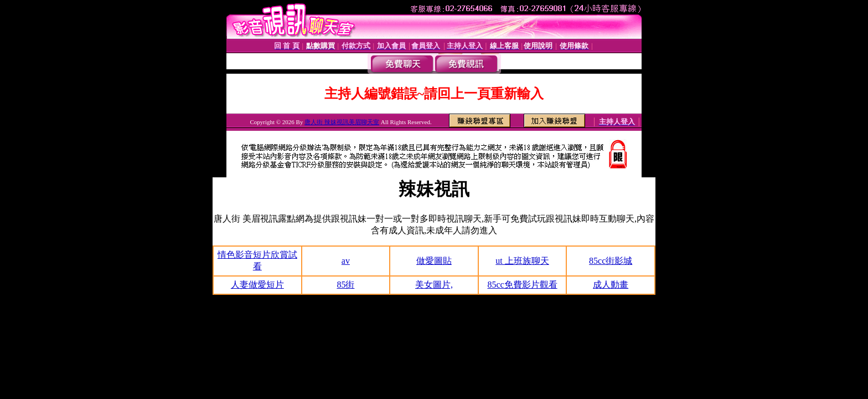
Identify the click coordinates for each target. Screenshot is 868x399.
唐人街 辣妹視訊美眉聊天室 (342, 122)
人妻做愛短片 (257, 285)
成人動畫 (611, 285)
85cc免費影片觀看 (522, 285)
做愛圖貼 (434, 261)
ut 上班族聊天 (522, 261)
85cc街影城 (611, 261)
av (346, 261)
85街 (345, 285)
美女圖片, (434, 285)
